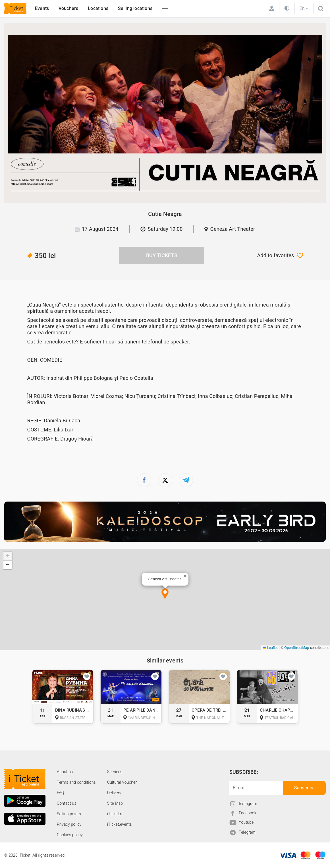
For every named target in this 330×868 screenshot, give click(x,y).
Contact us (67, 803)
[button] (165, 594)
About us (65, 772)
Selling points (69, 814)
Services (115, 772)
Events (42, 8)
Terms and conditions (76, 782)
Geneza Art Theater (233, 229)
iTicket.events (120, 824)
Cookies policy (70, 835)
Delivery (114, 793)
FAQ (60, 793)
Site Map (115, 803)
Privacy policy (69, 824)
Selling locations (135, 8)
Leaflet (270, 648)
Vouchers (69, 8)
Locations (98, 8)
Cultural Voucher (122, 782)
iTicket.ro (115, 814)
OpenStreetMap (297, 648)
